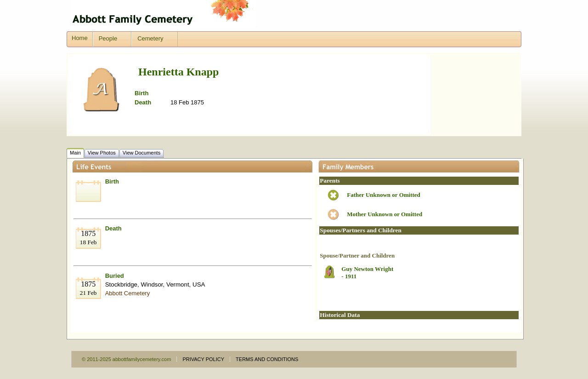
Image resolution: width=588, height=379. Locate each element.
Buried (115, 276)
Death (113, 228)
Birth (112, 181)
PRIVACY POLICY (203, 359)
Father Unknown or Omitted (384, 195)
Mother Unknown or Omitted (384, 214)
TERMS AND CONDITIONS (267, 359)
